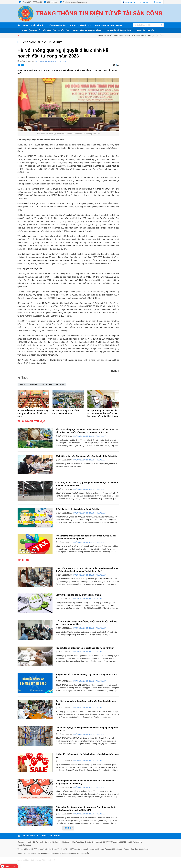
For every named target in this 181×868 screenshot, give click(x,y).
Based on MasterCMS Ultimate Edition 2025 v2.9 (36, 860)
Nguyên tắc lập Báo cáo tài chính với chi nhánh (78, 595)
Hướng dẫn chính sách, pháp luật (88, 30)
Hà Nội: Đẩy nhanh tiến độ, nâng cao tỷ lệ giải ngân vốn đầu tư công (33, 413)
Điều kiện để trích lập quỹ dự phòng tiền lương (78, 509)
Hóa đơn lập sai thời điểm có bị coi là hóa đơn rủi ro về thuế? (85, 648)
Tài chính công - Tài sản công (56, 30)
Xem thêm (68, 828)
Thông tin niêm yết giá (80, 25)
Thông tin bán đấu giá (33, 25)
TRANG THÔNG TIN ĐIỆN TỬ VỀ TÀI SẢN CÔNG (42, 836)
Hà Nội (22, 384)
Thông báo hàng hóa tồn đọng (109, 25)
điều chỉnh (33, 384)
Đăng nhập (146, 2)
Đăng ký (159, 2)
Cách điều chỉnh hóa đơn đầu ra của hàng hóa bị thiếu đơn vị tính (87, 456)
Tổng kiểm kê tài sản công (119, 30)
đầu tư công (47, 384)
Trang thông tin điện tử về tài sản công (99, 13)
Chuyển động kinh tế (30, 30)
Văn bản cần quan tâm (144, 30)
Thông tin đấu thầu (57, 25)
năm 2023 (60, 384)
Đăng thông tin (130, 2)
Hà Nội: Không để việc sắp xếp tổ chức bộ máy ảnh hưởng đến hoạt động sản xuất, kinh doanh (103, 413)
